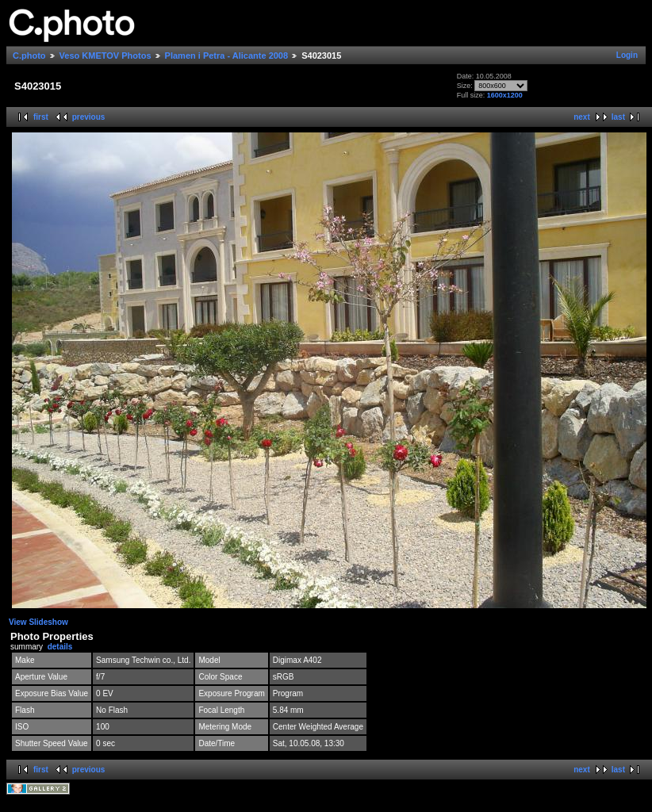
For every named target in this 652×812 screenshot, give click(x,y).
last (618, 117)
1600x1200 (505, 95)
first (41, 117)
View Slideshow (38, 622)
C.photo (29, 56)
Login (627, 55)
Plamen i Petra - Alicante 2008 (227, 56)
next (582, 117)
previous (89, 117)
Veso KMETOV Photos (105, 56)
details (60, 647)
